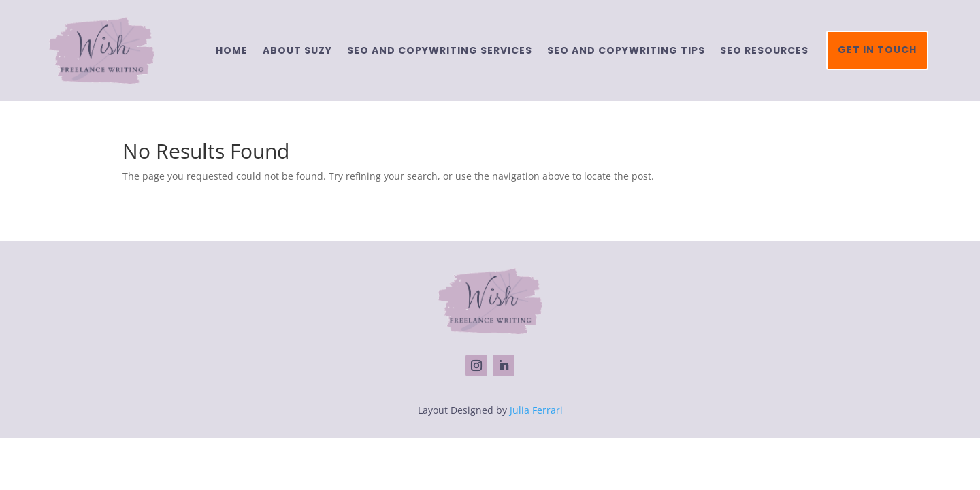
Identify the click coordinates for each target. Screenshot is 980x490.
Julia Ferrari (536, 410)
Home (232, 50)
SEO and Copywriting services (440, 50)
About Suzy (297, 50)
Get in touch (877, 50)
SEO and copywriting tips (626, 50)
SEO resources (764, 50)
